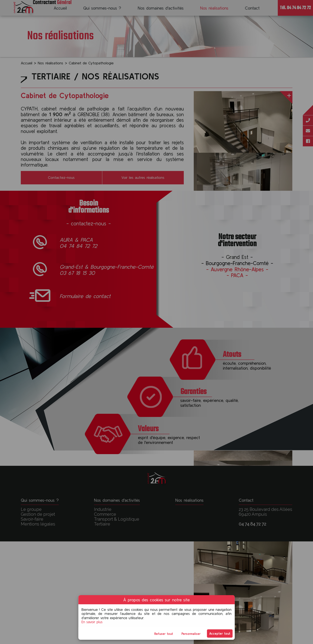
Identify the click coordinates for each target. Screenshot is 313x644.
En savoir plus (92, 622)
